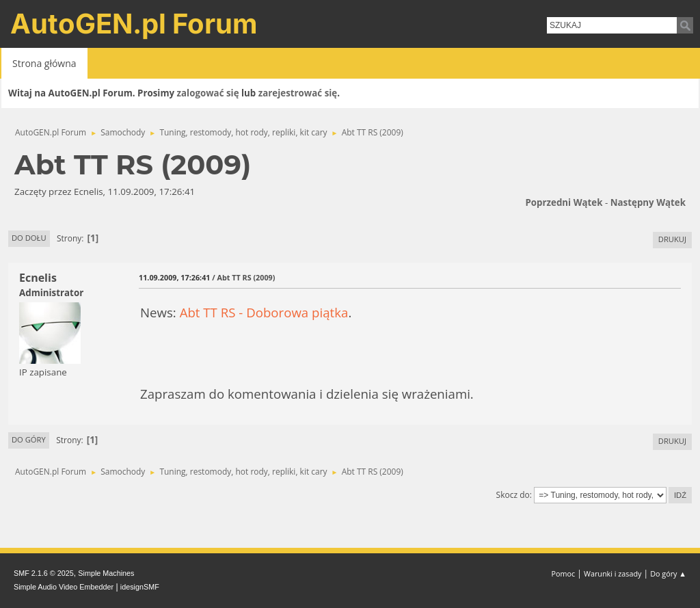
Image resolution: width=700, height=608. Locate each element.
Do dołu (29, 238)
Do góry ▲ (668, 573)
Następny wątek (648, 202)
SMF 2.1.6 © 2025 (44, 573)
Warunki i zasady (612, 573)
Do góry (29, 439)
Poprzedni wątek (564, 202)
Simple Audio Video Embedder (64, 587)
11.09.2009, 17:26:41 (174, 277)
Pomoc (564, 573)
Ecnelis (38, 278)
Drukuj (672, 239)
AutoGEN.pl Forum (134, 24)
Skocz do (513, 495)
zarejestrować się (298, 93)
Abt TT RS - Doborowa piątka (264, 312)
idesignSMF (140, 587)
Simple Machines (106, 573)
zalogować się (208, 93)
